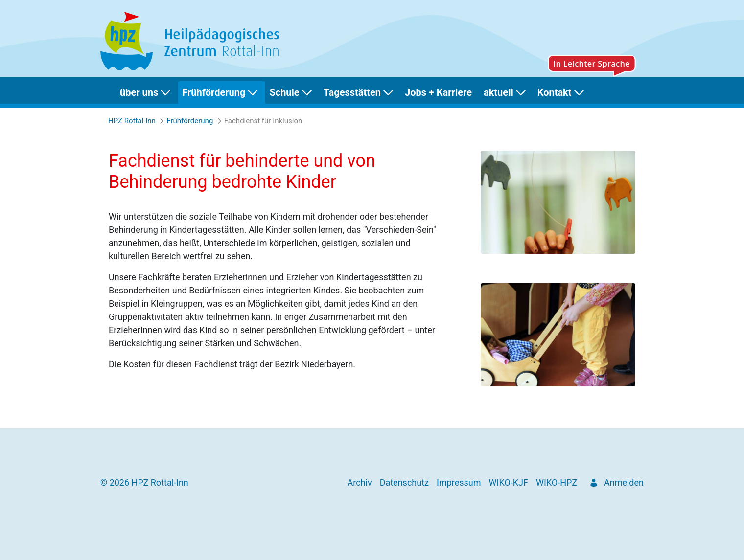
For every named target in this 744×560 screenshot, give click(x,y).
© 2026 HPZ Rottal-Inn (144, 482)
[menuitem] (147, 92)
